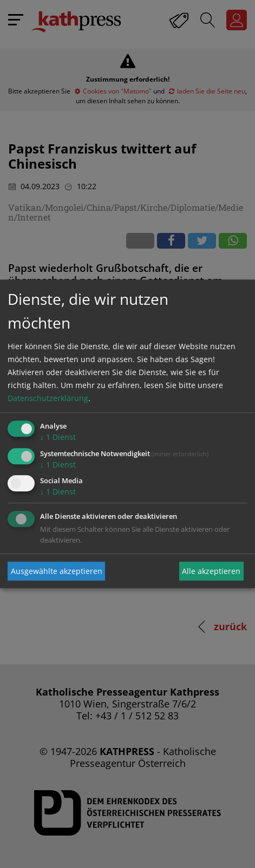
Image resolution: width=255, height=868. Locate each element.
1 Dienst (58, 437)
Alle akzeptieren (211, 571)
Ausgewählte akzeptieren (57, 571)
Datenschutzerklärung (48, 398)
